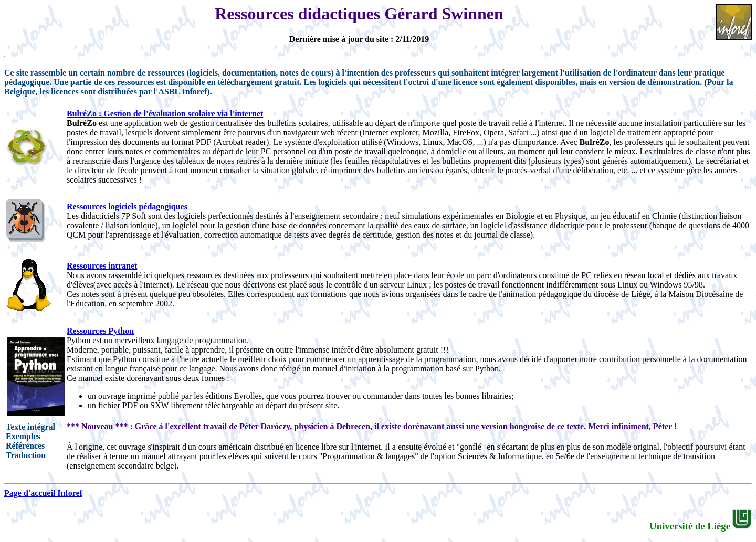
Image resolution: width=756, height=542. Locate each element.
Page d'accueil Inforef (43, 493)
